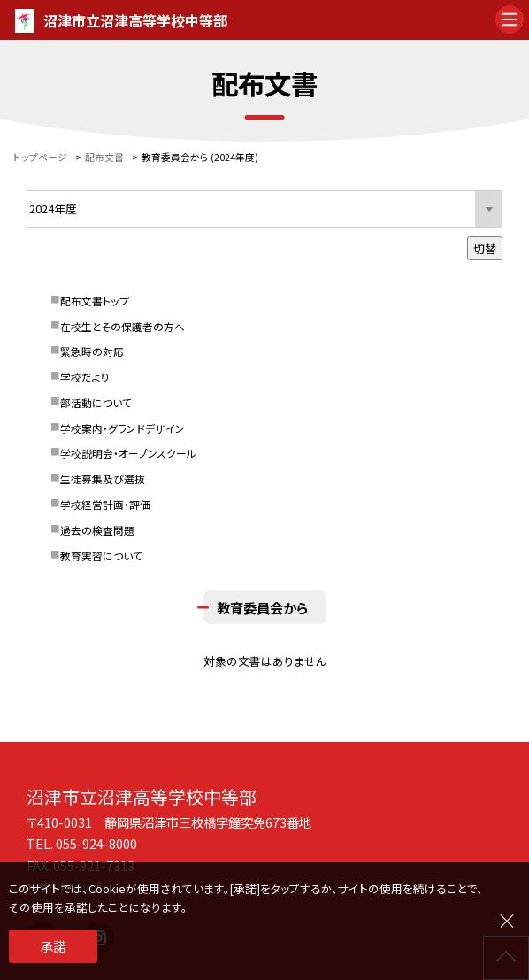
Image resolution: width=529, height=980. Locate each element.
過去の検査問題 (97, 530)
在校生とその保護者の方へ (123, 326)
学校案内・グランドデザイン (123, 428)
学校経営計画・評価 (105, 504)
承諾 (53, 946)
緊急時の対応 (92, 351)
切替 (485, 248)
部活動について (96, 402)
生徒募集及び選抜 (103, 478)
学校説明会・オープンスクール (128, 453)
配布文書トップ (95, 301)
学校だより (85, 377)
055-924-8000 (96, 843)
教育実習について (101, 556)
